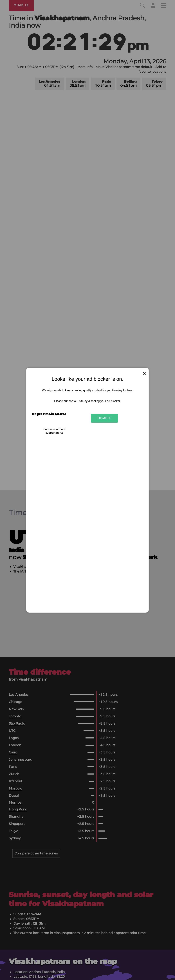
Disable (105, 418)
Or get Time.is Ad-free (49, 414)
